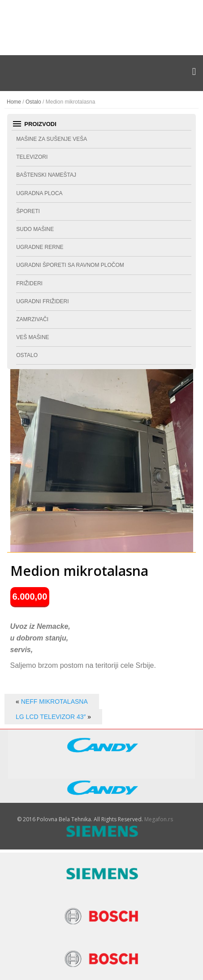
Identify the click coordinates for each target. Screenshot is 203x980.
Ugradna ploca (39, 193)
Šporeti (28, 211)
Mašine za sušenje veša (52, 139)
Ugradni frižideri (42, 301)
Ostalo (33, 102)
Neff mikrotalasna (54, 701)
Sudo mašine (35, 229)
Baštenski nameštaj (46, 175)
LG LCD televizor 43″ (51, 717)
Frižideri (29, 283)
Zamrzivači (32, 319)
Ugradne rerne (40, 247)
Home (14, 102)
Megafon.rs (159, 819)
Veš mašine (32, 337)
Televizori (32, 157)
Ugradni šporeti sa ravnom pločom (70, 265)
